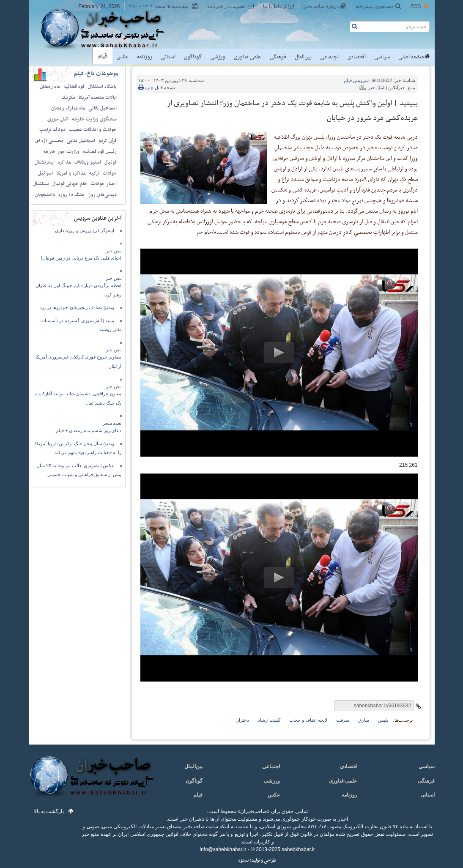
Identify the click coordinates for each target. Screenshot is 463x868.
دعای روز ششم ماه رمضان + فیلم (89, 430)
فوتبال (111, 162)
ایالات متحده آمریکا (98, 98)
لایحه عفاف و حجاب (308, 720)
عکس (122, 57)
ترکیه (94, 173)
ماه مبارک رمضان (68, 108)
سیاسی (382, 57)
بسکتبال (41, 184)
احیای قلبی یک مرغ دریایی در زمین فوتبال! (81, 258)
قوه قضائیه (74, 87)
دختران (242, 720)
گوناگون (193, 57)
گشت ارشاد (269, 720)
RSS (420, 6)
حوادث (110, 173)
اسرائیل (45, 173)
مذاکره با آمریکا (71, 173)
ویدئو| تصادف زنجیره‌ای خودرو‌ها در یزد (77, 307)
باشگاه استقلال (102, 87)
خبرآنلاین (397, 88)
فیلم (103, 56)
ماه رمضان (50, 87)
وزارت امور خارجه (61, 152)
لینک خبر (376, 88)
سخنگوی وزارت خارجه (94, 119)
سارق (364, 720)
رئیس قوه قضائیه (100, 152)
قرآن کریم (108, 141)
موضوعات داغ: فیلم (96, 74)
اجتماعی (329, 57)
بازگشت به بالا (49, 811)
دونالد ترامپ (52, 130)
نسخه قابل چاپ (157, 88)
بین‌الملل (303, 57)
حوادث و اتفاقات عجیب (93, 130)
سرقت (343, 720)
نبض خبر (114, 251)
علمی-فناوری (248, 57)
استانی (168, 57)
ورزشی (218, 57)
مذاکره (64, 162)
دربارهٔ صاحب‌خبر (325, 6)
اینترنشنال (45, 162)
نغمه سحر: (112, 423)
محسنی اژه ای (49, 141)
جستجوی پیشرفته (378, 6)
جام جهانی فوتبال (70, 184)
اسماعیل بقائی (103, 108)
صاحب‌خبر (108, 29)
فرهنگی (278, 57)
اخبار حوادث (104, 184)
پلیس (383, 720)
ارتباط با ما (278, 6)
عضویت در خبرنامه (231, 6)
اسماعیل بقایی (81, 141)
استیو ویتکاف (88, 162)
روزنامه (144, 57)
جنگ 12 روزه (72, 195)
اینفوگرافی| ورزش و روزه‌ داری (85, 230)
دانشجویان (45, 195)
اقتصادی (356, 57)
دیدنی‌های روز (103, 195)
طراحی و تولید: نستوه (257, 861)
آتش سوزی (58, 119)
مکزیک (68, 98)
